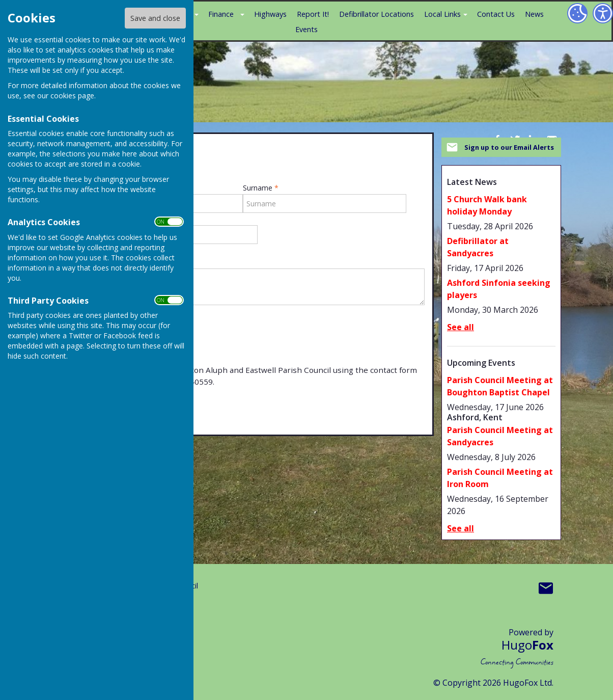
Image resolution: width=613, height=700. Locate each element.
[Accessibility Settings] (603, 13)
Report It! (313, 14)
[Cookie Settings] (577, 13)
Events (306, 29)
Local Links (442, 14)
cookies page (72, 96)
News (534, 14)
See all (461, 327)
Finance (221, 14)
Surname (261, 188)
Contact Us (496, 14)
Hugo (527, 645)
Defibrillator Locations (377, 14)
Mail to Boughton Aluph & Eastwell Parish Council (546, 588)
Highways (270, 14)
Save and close (155, 18)
